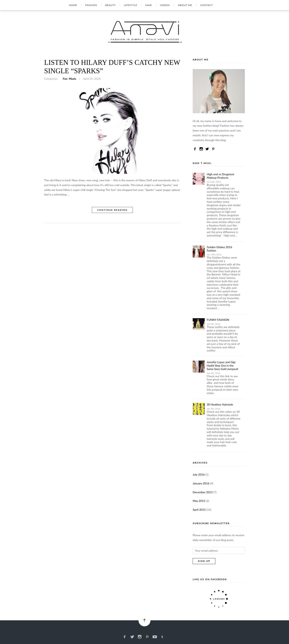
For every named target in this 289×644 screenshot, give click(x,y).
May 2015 (199, 501)
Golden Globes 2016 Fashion (219, 249)
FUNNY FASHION (218, 320)
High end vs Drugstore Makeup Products (221, 176)
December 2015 (203, 492)
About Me (185, 5)
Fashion (91, 5)
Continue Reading (112, 210)
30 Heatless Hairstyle (220, 404)
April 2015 (199, 510)
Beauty (110, 5)
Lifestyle (130, 5)
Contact (207, 5)
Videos (165, 5)
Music (73, 79)
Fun (65, 79)
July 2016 (199, 474)
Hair (149, 5)
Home (73, 5)
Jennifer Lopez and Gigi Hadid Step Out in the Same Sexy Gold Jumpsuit (223, 365)
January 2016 (201, 483)
